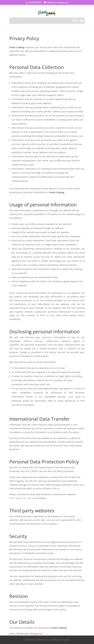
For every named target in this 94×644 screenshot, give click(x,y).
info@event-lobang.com (30, 634)
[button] (76, 21)
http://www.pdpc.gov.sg (22, 498)
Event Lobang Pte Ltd (41, 640)
